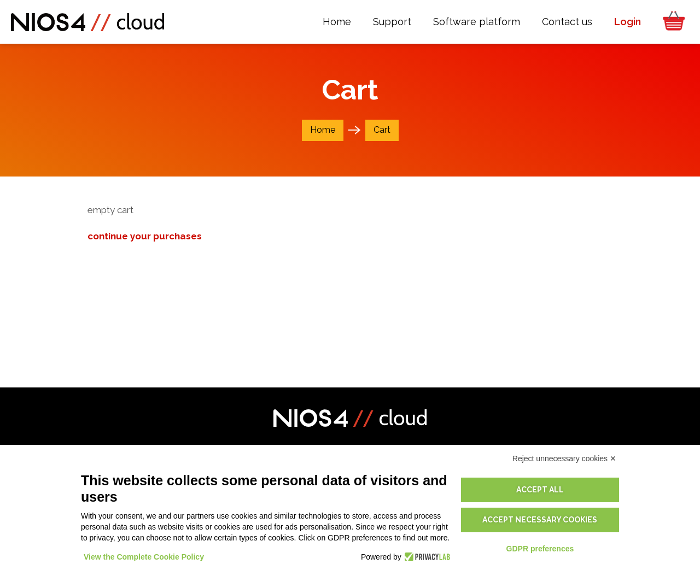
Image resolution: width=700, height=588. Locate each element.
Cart (382, 130)
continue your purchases (145, 236)
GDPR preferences (540, 549)
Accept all (540, 490)
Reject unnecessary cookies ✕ (564, 458)
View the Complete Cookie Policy (144, 557)
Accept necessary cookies (540, 520)
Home (323, 130)
